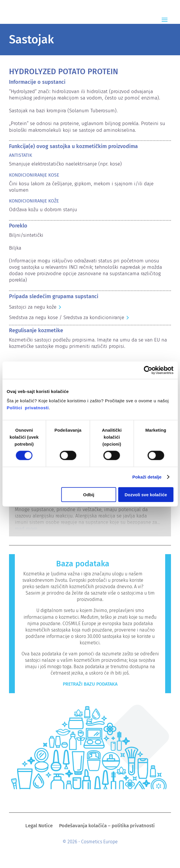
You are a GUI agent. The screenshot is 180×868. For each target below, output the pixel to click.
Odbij (89, 494)
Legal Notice (39, 826)
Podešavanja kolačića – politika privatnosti (107, 826)
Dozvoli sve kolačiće (146, 494)
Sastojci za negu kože (33, 307)
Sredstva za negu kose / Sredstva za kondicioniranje (67, 318)
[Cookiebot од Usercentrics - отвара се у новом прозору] (148, 370)
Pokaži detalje (147, 477)
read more (26, 529)
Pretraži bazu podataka (90, 684)
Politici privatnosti (28, 407)
